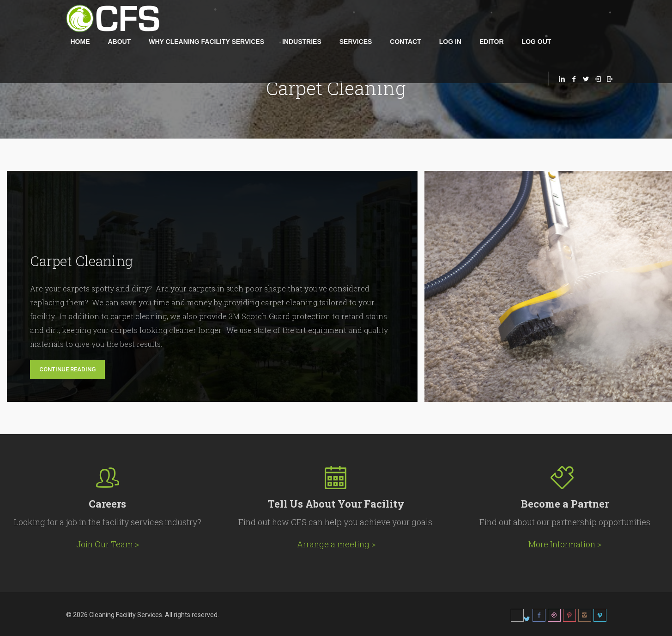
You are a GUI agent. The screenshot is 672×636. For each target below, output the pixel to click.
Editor (492, 42)
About (120, 42)
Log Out (537, 42)
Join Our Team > (108, 544)
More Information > (565, 544)
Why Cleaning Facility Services (206, 42)
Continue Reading (67, 369)
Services (356, 42)
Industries (302, 42)
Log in (450, 42)
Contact (405, 42)
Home (80, 42)
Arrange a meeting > (336, 544)
